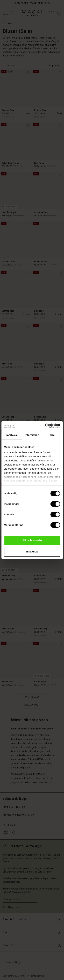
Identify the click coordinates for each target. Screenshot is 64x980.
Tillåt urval (32, 552)
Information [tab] (32, 435)
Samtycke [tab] (12, 435)
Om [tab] (52, 435)
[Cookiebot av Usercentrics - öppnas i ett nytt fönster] (46, 426)
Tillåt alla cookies (32, 540)
